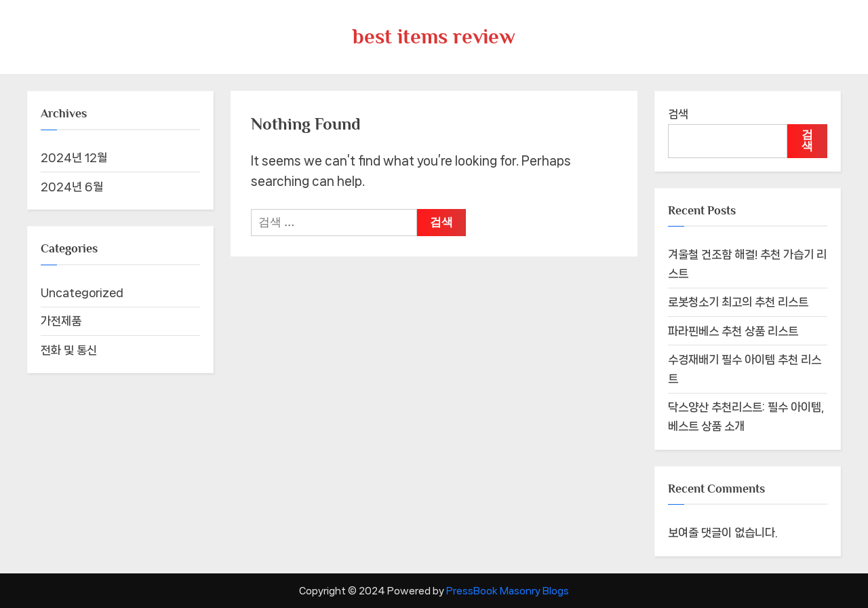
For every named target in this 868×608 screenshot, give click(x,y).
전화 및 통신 (69, 350)
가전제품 (61, 321)
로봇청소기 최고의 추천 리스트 (738, 302)
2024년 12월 (74, 157)
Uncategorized (82, 292)
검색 (678, 114)
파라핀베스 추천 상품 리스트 (733, 331)
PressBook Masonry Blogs (508, 591)
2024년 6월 (72, 187)
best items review (434, 36)
